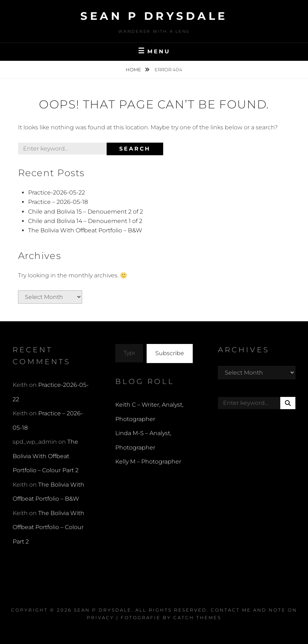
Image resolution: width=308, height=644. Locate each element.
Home (134, 70)
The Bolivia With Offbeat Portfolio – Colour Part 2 (46, 456)
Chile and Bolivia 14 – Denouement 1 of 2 (85, 221)
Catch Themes (197, 618)
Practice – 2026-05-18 (58, 202)
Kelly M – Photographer (148, 462)
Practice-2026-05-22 (57, 193)
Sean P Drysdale (154, 16)
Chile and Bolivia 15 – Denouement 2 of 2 (86, 212)
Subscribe (170, 353)
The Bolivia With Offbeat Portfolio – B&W (85, 230)
